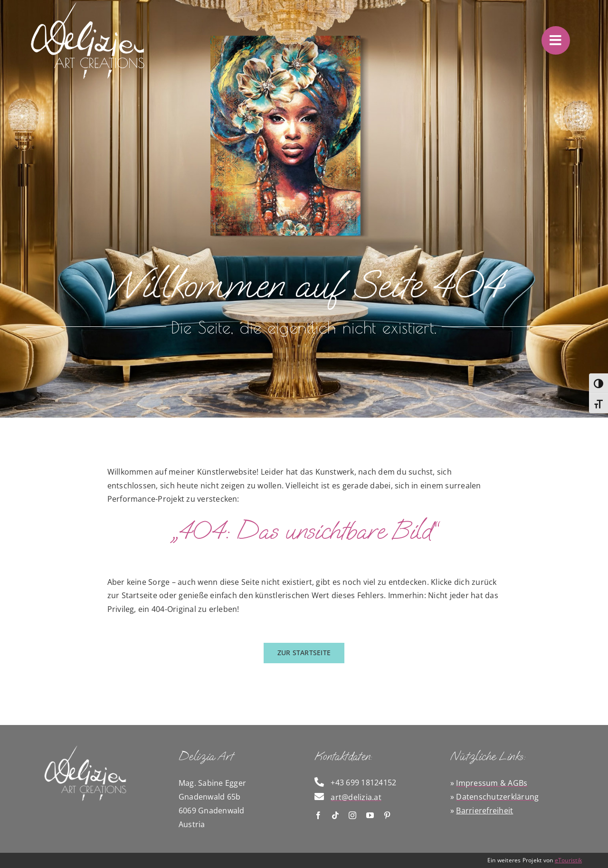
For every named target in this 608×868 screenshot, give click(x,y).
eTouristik (568, 860)
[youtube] (370, 815)
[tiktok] (335, 815)
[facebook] (318, 815)
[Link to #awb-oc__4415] (556, 40)
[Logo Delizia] (85, 748)
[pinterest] (387, 815)
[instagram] (352, 815)
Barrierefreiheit (484, 811)
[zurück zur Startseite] (304, 653)
